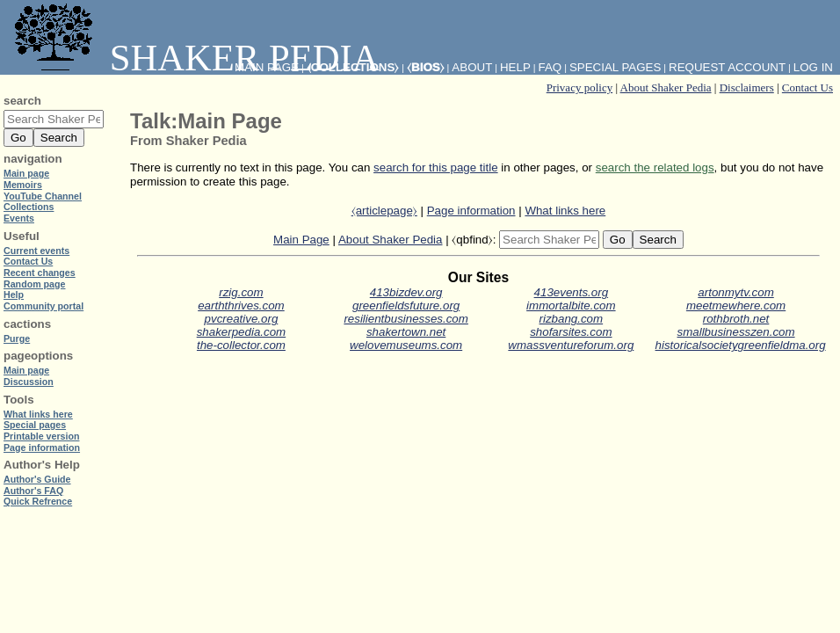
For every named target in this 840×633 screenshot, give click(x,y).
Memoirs (23, 185)
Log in (813, 67)
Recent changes (40, 273)
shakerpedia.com (242, 332)
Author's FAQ (33, 491)
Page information (471, 211)
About (472, 67)
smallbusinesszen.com (736, 332)
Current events (36, 251)
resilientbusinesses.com (406, 319)
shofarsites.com (571, 332)
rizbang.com (572, 319)
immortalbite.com (571, 306)
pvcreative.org (242, 319)
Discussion (29, 382)
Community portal (43, 306)
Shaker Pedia (193, 58)
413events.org (571, 292)
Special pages (615, 67)
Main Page (301, 240)
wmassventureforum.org (571, 345)
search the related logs (655, 167)
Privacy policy (579, 87)
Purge (17, 338)
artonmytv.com (735, 292)
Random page (34, 284)
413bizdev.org (406, 292)
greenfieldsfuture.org (406, 306)
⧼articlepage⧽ (384, 211)
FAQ (550, 67)
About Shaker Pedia (666, 87)
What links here (565, 211)
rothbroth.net (736, 319)
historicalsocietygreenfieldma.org (741, 345)
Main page (26, 173)
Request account (727, 67)
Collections (29, 207)
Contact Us (807, 87)
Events (19, 218)
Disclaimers (747, 87)
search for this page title (436, 167)
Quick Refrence (38, 501)
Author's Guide (37, 479)
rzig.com (241, 292)
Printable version (41, 436)
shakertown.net (406, 332)
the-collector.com (241, 345)
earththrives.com (241, 306)
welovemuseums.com (406, 345)
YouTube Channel (43, 196)
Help (515, 67)
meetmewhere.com (736, 306)
